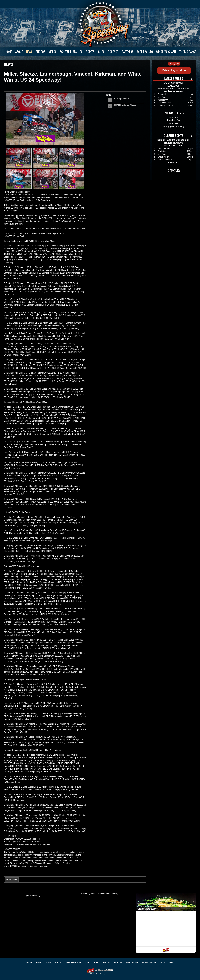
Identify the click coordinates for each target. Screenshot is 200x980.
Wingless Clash (166, 52)
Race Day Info (145, 52)
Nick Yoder (162, 97)
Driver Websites (100, 970)
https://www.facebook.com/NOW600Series (33, 844)
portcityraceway (33, 896)
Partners (128, 52)
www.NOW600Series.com (15, 866)
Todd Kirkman (164, 149)
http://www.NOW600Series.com (26, 839)
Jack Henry (163, 100)
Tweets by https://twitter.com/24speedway (99, 894)
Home (9, 52)
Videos (53, 52)
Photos (41, 52)
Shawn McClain (165, 103)
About (19, 52)
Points (90, 52)
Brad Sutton (163, 151)
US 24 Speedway (104, 24)
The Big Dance (188, 52)
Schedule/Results (71, 52)
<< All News (12, 880)
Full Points (173, 162)
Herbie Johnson (165, 160)
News (29, 52)
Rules (101, 52)
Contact (113, 52)
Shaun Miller (163, 94)
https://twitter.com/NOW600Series (26, 842)
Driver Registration (174, 70)
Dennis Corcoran (165, 106)
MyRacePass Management (100, 974)
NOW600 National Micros (125, 105)
